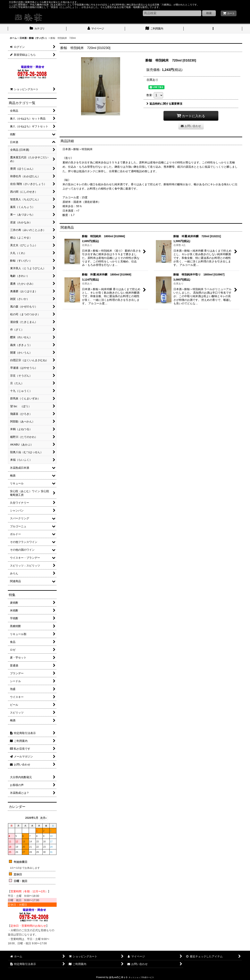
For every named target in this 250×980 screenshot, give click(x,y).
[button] (213, 29)
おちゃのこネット (119, 977)
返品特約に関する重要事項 (164, 104)
